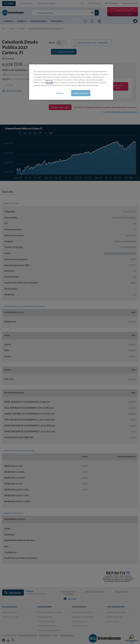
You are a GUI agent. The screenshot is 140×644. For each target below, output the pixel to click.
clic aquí (49, 82)
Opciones (60, 93)
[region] (71, 82)
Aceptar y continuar (81, 93)
